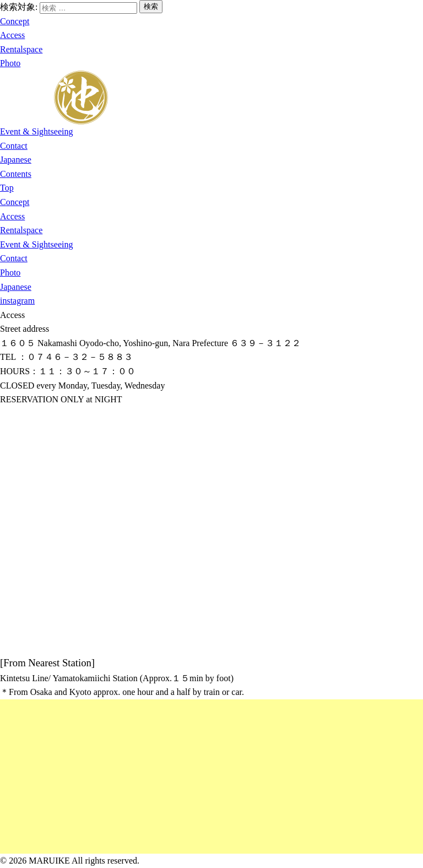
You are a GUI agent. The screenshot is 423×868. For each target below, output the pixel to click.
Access (12, 35)
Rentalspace (21, 49)
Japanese (16, 160)
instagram (17, 301)
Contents (16, 174)
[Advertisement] (211, 777)
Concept (15, 21)
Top (7, 188)
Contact (14, 146)
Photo (10, 63)
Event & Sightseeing (36, 131)
